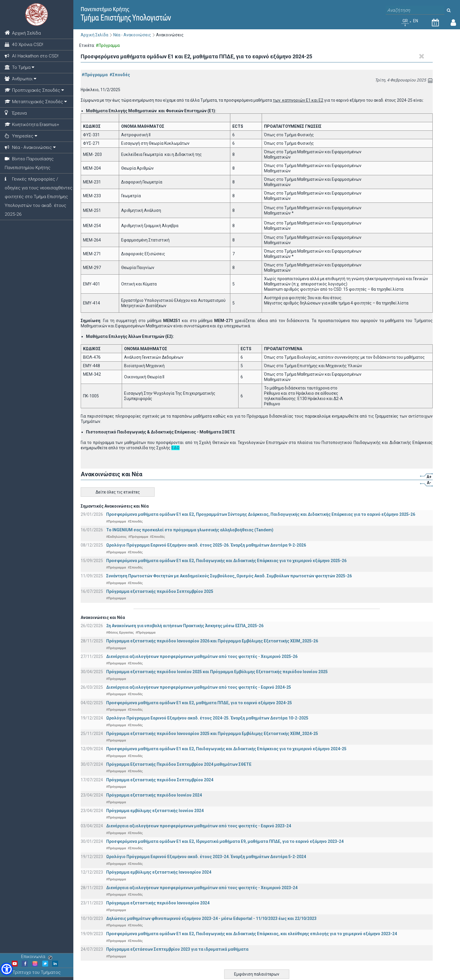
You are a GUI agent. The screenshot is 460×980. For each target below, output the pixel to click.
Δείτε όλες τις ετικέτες (118, 492)
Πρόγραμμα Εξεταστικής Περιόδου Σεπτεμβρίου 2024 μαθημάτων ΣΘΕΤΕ (179, 764)
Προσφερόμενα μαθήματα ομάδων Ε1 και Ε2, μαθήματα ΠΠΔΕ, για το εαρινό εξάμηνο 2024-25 (199, 703)
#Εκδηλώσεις (116, 537)
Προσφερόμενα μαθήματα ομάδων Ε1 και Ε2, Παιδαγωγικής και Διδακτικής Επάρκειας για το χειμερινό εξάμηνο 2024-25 (226, 749)
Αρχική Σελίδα (94, 35)
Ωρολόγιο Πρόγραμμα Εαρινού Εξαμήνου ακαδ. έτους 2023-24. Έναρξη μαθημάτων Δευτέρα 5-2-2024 (206, 857)
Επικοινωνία (37, 957)
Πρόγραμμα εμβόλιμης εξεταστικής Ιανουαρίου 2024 (159, 872)
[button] (7, 969)
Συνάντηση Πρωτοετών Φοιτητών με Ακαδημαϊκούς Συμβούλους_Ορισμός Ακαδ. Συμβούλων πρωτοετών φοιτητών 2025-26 (229, 576)
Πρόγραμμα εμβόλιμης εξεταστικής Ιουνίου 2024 (155, 811)
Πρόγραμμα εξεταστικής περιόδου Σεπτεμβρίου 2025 (160, 591)
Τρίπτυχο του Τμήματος (37, 972)
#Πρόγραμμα (95, 75)
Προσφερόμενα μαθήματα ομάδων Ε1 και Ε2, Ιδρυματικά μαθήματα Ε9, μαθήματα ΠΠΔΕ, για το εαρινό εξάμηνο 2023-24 (225, 841)
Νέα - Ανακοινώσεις (132, 35)
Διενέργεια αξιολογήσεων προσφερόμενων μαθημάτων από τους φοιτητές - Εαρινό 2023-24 (199, 826)
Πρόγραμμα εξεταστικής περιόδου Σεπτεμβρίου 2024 (160, 780)
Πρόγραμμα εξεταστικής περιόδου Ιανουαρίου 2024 (158, 903)
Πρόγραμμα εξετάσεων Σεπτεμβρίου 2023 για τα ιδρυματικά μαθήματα (177, 949)
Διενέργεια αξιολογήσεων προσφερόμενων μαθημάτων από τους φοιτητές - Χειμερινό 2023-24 (202, 888)
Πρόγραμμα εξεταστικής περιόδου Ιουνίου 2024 (154, 795)
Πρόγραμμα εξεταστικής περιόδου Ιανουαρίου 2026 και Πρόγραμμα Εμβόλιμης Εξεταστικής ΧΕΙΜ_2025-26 (212, 641)
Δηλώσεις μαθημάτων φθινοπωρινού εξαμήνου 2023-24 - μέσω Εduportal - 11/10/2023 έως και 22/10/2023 (211, 918)
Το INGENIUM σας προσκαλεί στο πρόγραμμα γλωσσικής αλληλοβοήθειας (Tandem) (190, 530)
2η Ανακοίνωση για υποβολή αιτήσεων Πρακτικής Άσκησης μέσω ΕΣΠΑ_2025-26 (185, 626)
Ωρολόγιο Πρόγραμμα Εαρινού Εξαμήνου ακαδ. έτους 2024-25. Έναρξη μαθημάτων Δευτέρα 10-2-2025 (207, 718)
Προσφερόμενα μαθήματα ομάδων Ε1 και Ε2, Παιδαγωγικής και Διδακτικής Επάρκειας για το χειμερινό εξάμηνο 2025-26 (226, 561)
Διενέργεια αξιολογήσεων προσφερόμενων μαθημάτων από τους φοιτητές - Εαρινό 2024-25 (199, 687)
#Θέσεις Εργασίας (120, 632)
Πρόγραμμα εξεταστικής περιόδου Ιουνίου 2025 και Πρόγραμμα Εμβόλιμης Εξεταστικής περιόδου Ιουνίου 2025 (217, 672)
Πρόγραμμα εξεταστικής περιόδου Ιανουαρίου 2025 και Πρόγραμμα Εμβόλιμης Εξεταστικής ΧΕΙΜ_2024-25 (212, 734)
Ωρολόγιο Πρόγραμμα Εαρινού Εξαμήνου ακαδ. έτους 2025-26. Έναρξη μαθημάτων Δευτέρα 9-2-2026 (206, 545)
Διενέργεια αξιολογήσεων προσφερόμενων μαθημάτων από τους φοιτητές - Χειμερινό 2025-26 (202, 656)
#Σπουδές (120, 75)
